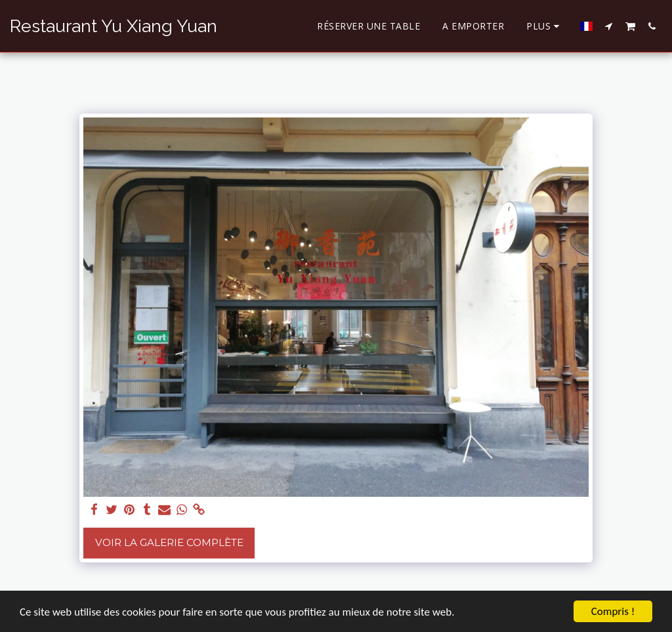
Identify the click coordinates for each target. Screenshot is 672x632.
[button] (609, 26)
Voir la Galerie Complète (169, 542)
